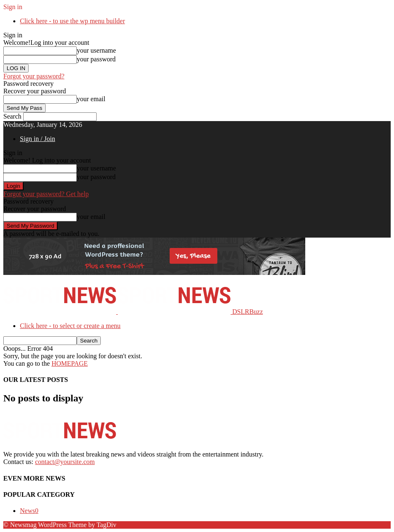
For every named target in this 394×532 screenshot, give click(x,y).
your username (96, 50)
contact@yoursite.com (65, 462)
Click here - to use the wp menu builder (72, 21)
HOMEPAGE (69, 363)
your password (96, 59)
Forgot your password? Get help (46, 194)
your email (91, 99)
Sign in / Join (38, 139)
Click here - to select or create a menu (70, 326)
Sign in (13, 7)
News (29, 511)
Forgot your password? (34, 76)
